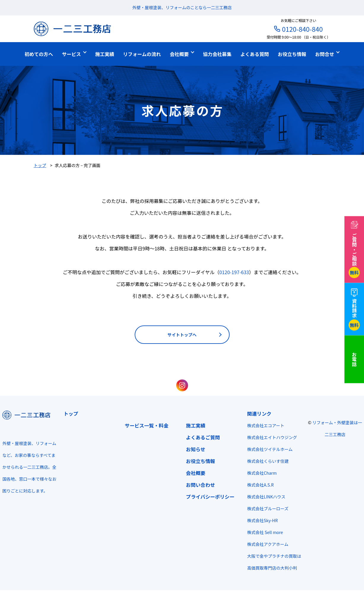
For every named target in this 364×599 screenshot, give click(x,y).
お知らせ (196, 449)
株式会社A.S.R (260, 485)
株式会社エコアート (266, 425)
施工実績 (196, 425)
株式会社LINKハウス (266, 497)
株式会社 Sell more (265, 532)
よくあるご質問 (203, 437)
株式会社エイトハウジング (272, 437)
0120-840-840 (302, 29)
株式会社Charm (262, 473)
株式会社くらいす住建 (268, 461)
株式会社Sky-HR (262, 520)
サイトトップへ (182, 335)
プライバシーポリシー (210, 497)
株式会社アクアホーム (268, 544)
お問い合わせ (201, 485)
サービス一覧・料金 (147, 425)
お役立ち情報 (201, 461)
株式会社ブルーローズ (268, 509)
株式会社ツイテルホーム (270, 449)
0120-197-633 (234, 272)
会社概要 (196, 473)
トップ (71, 414)
